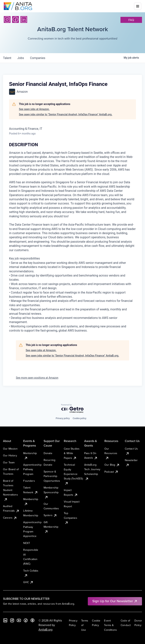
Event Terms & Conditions (110, 625)
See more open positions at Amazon (37, 378)
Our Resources (111, 453)
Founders (29, 481)
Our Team (9, 462)
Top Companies (70, 518)
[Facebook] (15, 19)
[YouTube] (19, 620)
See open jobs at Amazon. (34, 109)
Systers (50, 515)
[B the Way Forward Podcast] (32, 620)
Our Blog (112, 465)
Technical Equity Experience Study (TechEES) (73, 474)
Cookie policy (79, 418)
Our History (10, 455)
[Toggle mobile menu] (138, 6)
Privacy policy (63, 418)
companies (38, 58)
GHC (28, 582)
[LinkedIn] (24, 19)
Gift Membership (51, 527)
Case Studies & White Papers (72, 453)
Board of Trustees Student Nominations (10, 490)
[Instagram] (7, 19)
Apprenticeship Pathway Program (32, 469)
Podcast (111, 472)
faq (131, 20)
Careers (10, 518)
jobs (21, 58)
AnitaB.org (46, 629)
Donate (48, 453)
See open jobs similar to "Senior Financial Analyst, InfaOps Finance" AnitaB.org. (66, 114)
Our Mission (10, 449)
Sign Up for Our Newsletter (115, 601)
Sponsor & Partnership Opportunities (52, 476)
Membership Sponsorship (51, 492)
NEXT (27, 543)
